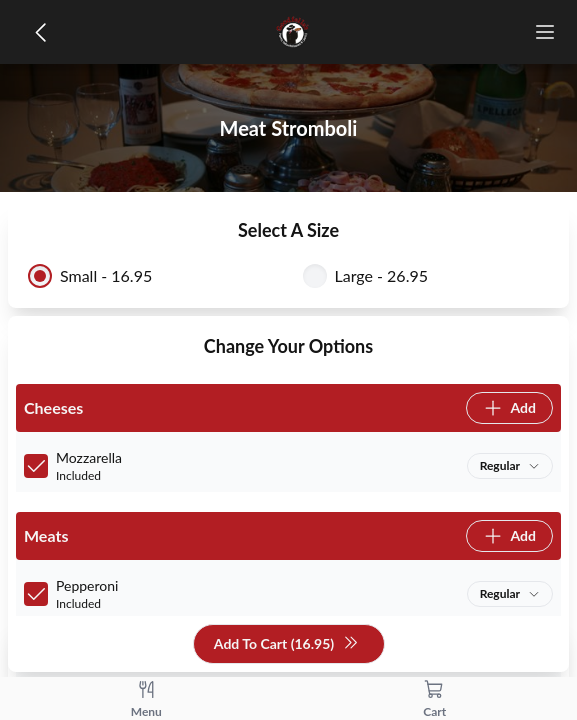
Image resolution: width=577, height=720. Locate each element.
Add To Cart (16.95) (286, 644)
